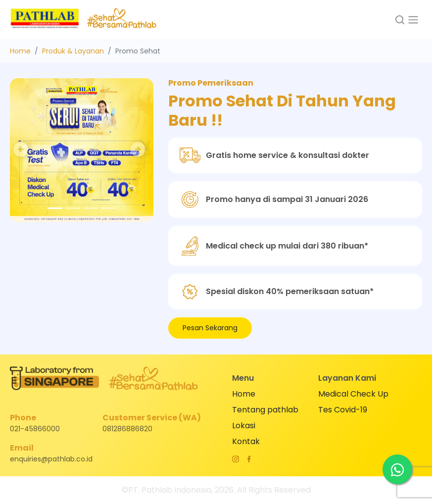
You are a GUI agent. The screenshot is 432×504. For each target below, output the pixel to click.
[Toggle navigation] (413, 20)
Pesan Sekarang (210, 328)
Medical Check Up (353, 394)
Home (20, 51)
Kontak (246, 441)
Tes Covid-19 (343, 410)
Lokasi (244, 426)
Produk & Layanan (73, 51)
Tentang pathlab (265, 410)
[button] (400, 20)
